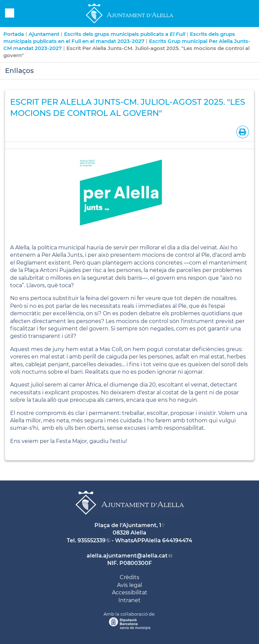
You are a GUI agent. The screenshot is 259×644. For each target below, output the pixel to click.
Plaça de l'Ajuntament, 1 (128, 525)
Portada (14, 34)
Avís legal (129, 585)
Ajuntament (44, 34)
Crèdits (129, 577)
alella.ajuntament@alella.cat (127, 556)
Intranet (129, 600)
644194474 (177, 540)
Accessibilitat (130, 592)
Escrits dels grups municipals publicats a (125, 34)
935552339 (92, 540)
